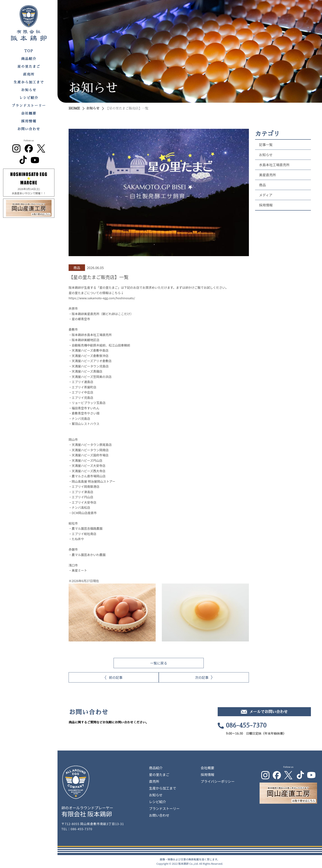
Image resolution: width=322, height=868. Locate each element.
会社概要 (29, 113)
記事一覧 (266, 145)
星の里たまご (29, 67)
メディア (266, 195)
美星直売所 (268, 175)
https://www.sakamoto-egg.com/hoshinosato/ (102, 298)
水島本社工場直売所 (274, 165)
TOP (29, 51)
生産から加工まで (29, 82)
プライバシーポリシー (218, 781)
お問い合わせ (29, 129)
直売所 (29, 74)
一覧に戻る (159, 663)
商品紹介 (29, 59)
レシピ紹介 (29, 98)
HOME (74, 108)
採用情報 (29, 121)
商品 (263, 185)
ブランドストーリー (29, 106)
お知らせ (29, 90)
